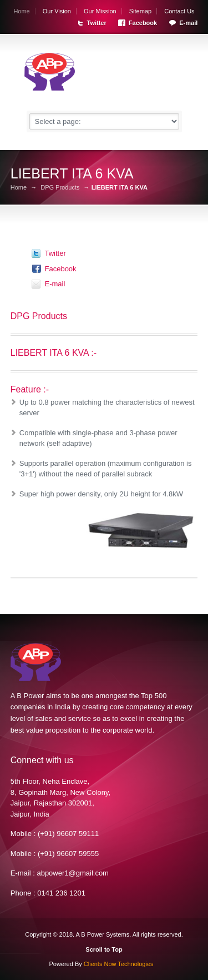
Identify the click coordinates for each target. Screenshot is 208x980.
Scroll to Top (104, 949)
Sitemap (140, 11)
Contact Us (179, 11)
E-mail (188, 23)
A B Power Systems (103, 934)
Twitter (97, 23)
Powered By (101, 964)
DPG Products (60, 188)
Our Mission (100, 11)
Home (21, 11)
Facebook (143, 23)
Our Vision (57, 11)
